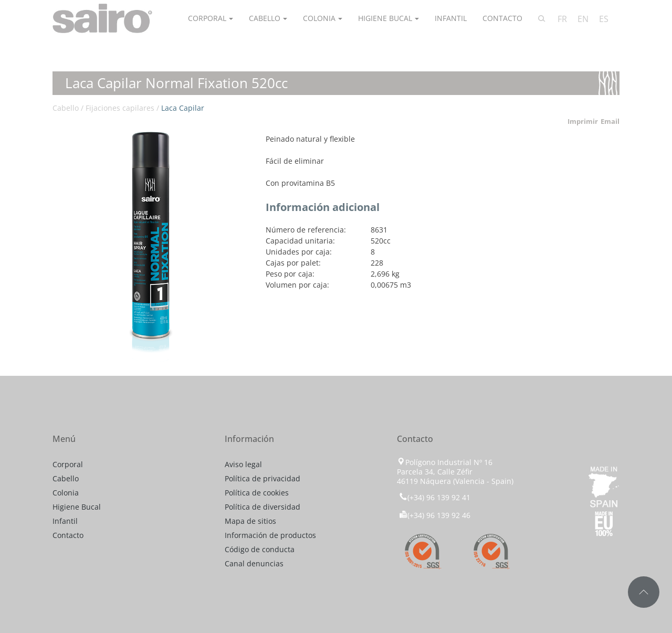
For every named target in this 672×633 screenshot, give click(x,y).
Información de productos (270, 535)
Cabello (265, 18)
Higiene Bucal (385, 18)
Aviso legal (243, 464)
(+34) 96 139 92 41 (434, 497)
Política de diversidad (262, 507)
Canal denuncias (254, 563)
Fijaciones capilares (120, 108)
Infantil (451, 18)
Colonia (319, 18)
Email (610, 121)
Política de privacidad (262, 478)
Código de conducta (260, 549)
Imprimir (583, 121)
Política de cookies (257, 493)
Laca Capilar (183, 108)
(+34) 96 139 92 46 (435, 515)
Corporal (207, 18)
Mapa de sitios (250, 521)
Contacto (502, 18)
